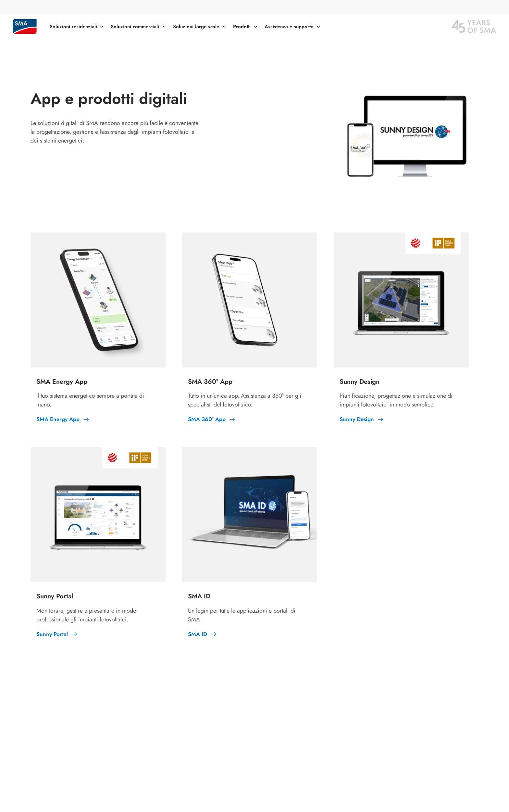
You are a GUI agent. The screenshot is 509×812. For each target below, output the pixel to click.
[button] (459, 7)
